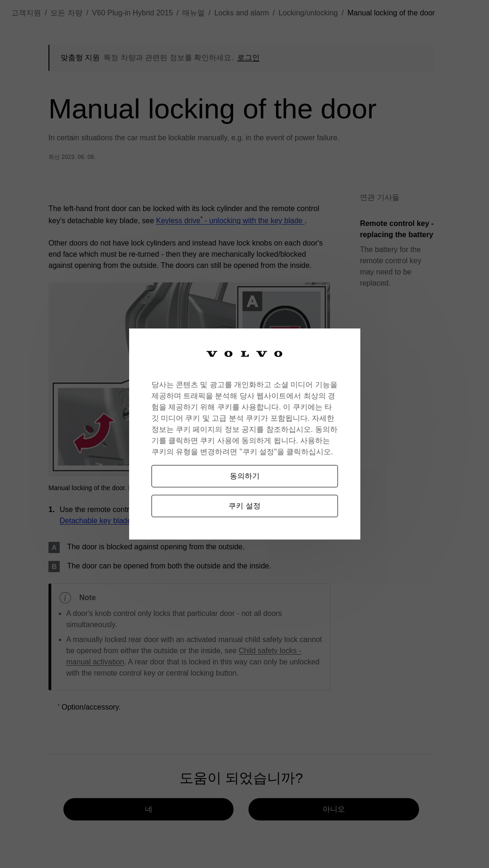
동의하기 (245, 476)
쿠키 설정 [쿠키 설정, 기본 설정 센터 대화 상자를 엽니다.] (244, 506)
